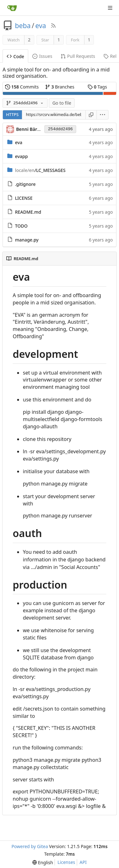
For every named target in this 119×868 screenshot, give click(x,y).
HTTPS (12, 114)
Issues (42, 56)
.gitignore (25, 184)
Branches (60, 87)
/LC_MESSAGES (40, 170)
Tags (97, 87)
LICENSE (24, 198)
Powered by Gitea (30, 846)
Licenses (66, 862)
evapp (21, 156)
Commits (22, 87)
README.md (28, 212)
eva (41, 26)
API (83, 862)
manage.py (27, 240)
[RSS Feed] (53, 26)
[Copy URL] (91, 115)
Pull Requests (78, 56)
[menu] (103, 115)
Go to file (62, 103)
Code (15, 56)
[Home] (12, 8)
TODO (21, 226)
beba (23, 26)
